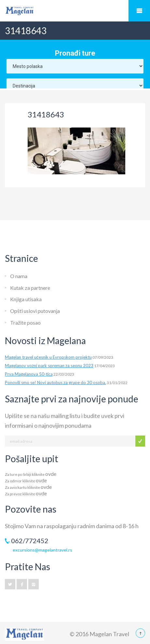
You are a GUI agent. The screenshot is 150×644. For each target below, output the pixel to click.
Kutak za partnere (30, 288)
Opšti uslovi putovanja (35, 311)
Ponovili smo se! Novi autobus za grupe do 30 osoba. (55, 382)
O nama (19, 276)
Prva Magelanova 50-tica (29, 374)
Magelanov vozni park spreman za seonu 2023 (49, 366)
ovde (51, 474)
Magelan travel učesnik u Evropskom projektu (48, 357)
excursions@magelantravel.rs (42, 550)
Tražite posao (25, 322)
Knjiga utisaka (26, 299)
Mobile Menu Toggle (139, 11)
